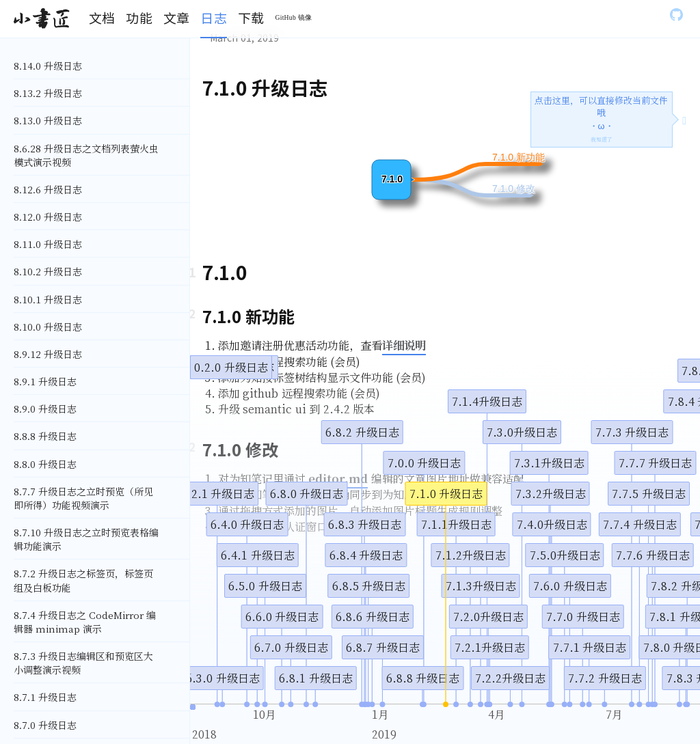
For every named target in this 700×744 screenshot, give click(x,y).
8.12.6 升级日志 (48, 189)
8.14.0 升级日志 (48, 66)
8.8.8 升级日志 (45, 436)
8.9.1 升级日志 (45, 381)
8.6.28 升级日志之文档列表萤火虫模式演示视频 (86, 155)
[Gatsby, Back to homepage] (41, 19)
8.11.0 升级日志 (48, 244)
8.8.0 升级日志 (45, 464)
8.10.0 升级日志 (48, 327)
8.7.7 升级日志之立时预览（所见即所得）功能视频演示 (83, 498)
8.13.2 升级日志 (48, 93)
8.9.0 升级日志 (45, 409)
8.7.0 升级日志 (45, 725)
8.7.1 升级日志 (45, 697)
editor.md (338, 478)
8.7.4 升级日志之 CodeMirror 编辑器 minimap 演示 (85, 622)
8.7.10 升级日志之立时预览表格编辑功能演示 (86, 539)
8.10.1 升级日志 (48, 299)
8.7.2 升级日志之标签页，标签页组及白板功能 (83, 580)
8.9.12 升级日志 (48, 354)
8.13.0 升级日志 (48, 120)
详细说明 (404, 345)
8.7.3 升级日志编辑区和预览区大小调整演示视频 (83, 663)
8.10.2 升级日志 (48, 271)
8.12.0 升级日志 (48, 217)
